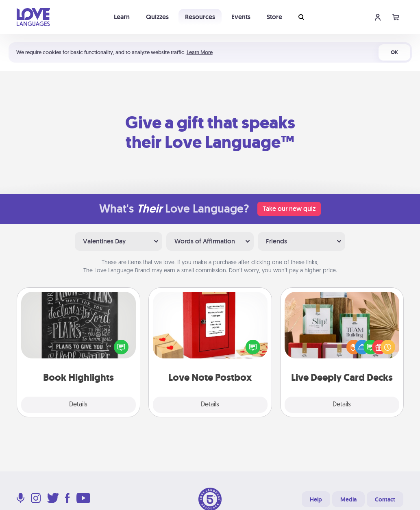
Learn (122, 17)
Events (241, 17)
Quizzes (157, 17)
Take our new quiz (289, 209)
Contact (385, 499)
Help (316, 499)
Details (78, 405)
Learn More (200, 52)
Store (274, 17)
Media (348, 499)
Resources (200, 17)
